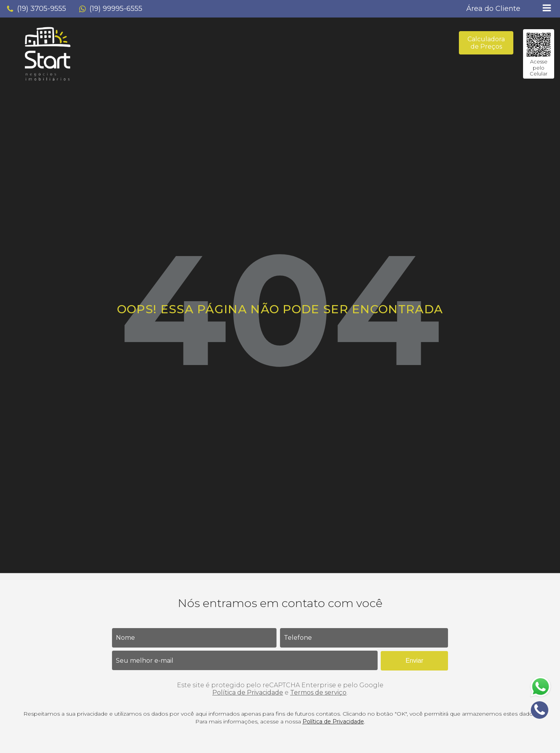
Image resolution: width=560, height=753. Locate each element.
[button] (36, 9)
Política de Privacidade (248, 692)
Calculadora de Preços (486, 43)
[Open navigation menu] (547, 9)
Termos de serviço (318, 692)
